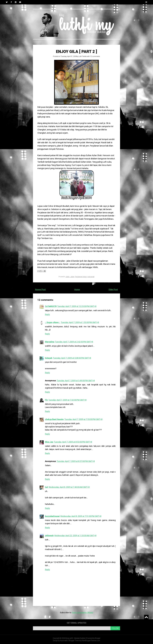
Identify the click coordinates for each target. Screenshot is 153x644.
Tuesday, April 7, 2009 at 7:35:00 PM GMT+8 (83, 419)
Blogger (98, 638)
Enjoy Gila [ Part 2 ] (76, 52)
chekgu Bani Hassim (54, 419)
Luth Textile (83, 56)
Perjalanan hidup (81, 277)
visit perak (91, 277)
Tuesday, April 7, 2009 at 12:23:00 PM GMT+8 (77, 306)
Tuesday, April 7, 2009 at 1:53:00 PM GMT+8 (80, 322)
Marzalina (50, 342)
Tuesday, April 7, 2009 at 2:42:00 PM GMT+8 (74, 342)
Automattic (64, 641)
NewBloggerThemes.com (91, 641)
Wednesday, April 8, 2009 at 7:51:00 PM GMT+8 (81, 516)
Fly (46, 400)
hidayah (49, 358)
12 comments (95, 56)
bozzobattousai (52, 516)
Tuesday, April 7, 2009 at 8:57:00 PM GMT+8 (76, 461)
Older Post (113, 289)
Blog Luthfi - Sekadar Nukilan (75, 638)
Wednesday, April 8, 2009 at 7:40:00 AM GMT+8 (69, 487)
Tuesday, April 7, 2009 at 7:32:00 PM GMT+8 (67, 400)
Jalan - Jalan (70, 277)
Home (77, 289)
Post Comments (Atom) (83, 613)
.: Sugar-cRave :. (53, 322)
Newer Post (40, 289)
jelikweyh (49, 536)
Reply (47, 314)
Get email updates (77, 623)
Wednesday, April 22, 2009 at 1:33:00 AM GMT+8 (75, 536)
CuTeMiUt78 (51, 306)
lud (46, 487)
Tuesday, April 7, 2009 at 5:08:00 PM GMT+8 (72, 358)
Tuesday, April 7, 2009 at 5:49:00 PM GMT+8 (76, 381)
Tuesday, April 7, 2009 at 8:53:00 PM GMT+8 (73, 442)
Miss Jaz (49, 442)
